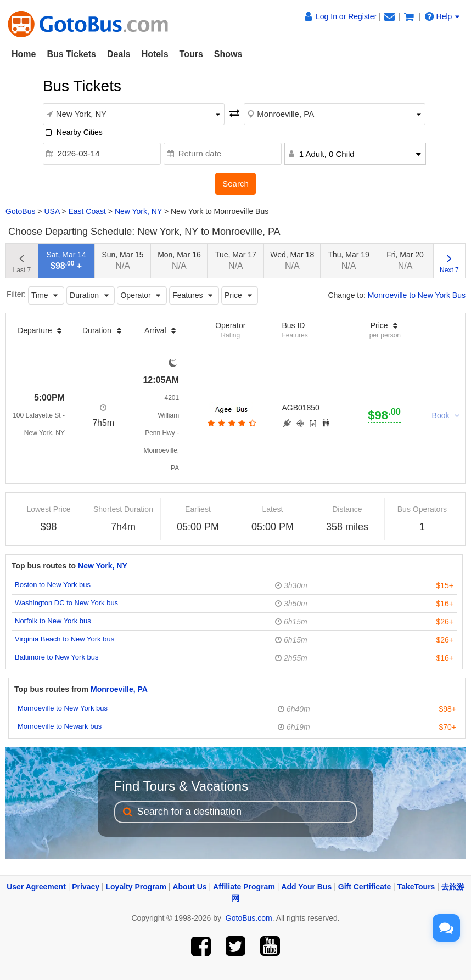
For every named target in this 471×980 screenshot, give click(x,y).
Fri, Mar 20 (405, 260)
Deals (119, 54)
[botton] (231, 423)
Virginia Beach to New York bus (65, 639)
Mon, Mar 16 (179, 260)
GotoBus (20, 211)
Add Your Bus (306, 887)
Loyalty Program (136, 887)
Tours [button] (191, 54)
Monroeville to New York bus (63, 708)
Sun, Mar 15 (122, 260)
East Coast (87, 211)
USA (52, 211)
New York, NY (138, 211)
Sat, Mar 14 (66, 260)
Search (235, 184)
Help (442, 16)
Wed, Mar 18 (292, 260)
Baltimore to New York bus (57, 657)
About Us (189, 887)
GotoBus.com (249, 918)
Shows (228, 54)
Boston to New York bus (53, 585)
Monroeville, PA (119, 689)
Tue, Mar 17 (236, 260)
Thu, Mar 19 (348, 260)
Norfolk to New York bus (53, 621)
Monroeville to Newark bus (60, 726)
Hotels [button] (155, 54)
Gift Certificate (365, 887)
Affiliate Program (244, 887)
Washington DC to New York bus (66, 603)
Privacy (86, 887)
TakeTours (416, 887)
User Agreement (36, 887)
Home (24, 54)
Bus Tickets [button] (71, 54)
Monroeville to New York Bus (417, 295)
